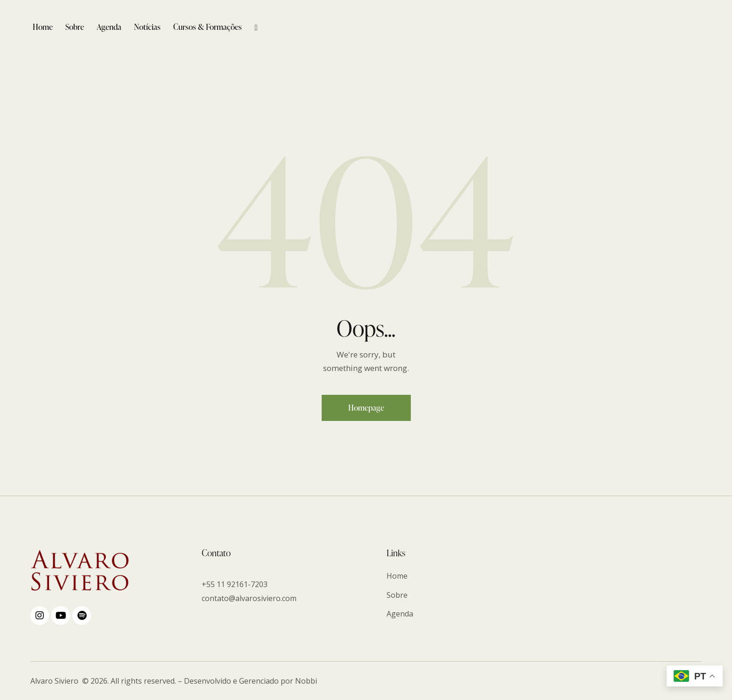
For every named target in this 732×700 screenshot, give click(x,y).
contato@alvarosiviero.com (249, 598)
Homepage (366, 408)
